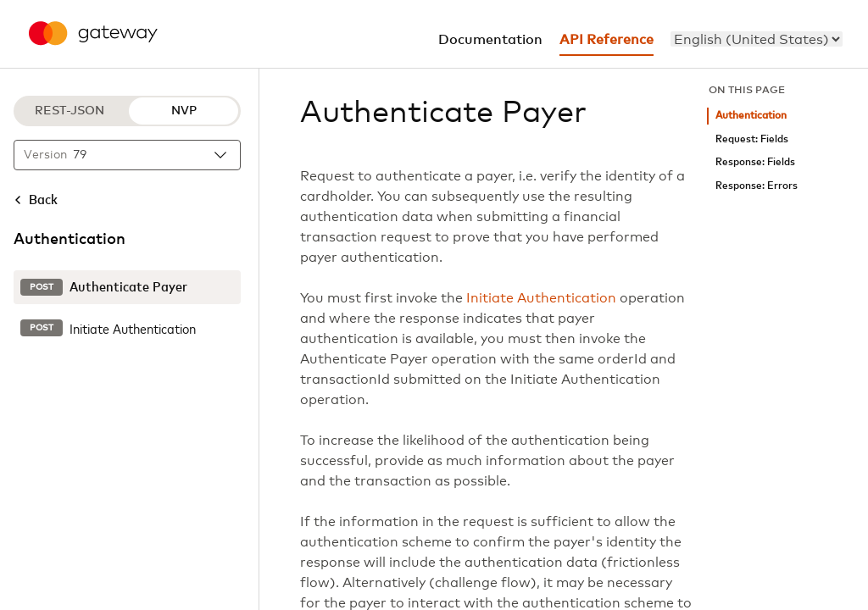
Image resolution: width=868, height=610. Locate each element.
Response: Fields (755, 162)
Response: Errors (757, 186)
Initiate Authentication (541, 298)
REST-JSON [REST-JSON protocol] (70, 111)
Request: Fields (752, 139)
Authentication (751, 116)
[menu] (757, 39)
